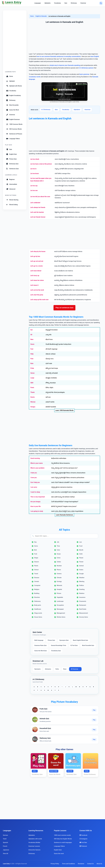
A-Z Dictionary (46, 110)
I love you (34, 478)
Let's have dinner (36, 271)
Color (58, 551)
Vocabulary (57, 3)
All (31, 335)
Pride (32, 369)
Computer (37, 586)
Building (37, 594)
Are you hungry (35, 502)
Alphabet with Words (14, 86)
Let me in (33, 169)
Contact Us (90, 865)
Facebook (83, 836)
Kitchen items (61, 618)
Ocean (59, 555)
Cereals (37, 582)
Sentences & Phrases (14, 134)
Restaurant (83, 606)
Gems (36, 547)
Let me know (35, 173)
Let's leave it (34, 285)
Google (81, 574)
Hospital (59, 590)
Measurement (83, 614)
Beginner (11, 179)
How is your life (36, 507)
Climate (59, 578)
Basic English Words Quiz (81, 641)
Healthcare (38, 610)
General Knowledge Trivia (59, 646)
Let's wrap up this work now (39, 300)
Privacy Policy (55, 865)
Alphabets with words (35, 840)
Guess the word (59, 854)
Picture (59, 594)
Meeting (82, 582)
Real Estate (83, 610)
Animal (81, 567)
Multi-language (39, 641)
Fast (32, 350)
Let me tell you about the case (40, 197)
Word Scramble (12, 105)
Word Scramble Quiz (88, 646)
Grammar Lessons (34, 847)
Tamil (5, 840)
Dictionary (74, 3)
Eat (31, 331)
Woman (33, 403)
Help (32, 355)
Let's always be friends (38, 207)
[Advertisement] (15, 42)
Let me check (35, 159)
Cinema (59, 574)
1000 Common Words (14, 124)
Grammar (83, 3)
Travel (36, 574)
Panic (32, 388)
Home (10, 76)
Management (61, 614)
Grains (81, 570)
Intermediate (12, 184)
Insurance (82, 598)
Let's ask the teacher (37, 212)
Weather (82, 578)
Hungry (33, 408)
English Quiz (12, 154)
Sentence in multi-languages (63, 843)
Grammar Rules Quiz (41, 646)
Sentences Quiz (13, 169)
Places (59, 570)
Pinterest (83, 847)
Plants (36, 567)
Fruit (36, 555)
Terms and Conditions (68, 865)
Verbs (57, 670)
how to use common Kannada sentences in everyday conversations (59, 56)
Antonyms (48, 670)
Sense (32, 374)
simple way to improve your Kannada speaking (65, 65)
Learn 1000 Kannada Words (64, 411)
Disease (37, 578)
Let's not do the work (37, 290)
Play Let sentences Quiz (64, 308)
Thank (33, 393)
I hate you (34, 474)
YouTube (83, 843)
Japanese (6, 851)
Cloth (81, 555)
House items (38, 618)
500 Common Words (14, 129)
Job (58, 543)
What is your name (37, 464)
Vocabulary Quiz (56, 652)
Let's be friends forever (38, 217)
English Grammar (13, 119)
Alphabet (11, 81)
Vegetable (60, 598)
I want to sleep (35, 493)
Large (32, 379)
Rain (32, 364)
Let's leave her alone (37, 280)
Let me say (34, 186)
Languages (38, 3)
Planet (81, 559)
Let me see (34, 190)
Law (80, 543)
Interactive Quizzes (34, 851)
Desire (33, 398)
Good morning (35, 459)
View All (5, 854)
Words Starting (12, 200)
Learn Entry (6, 865)
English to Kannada (41, 16)
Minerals (59, 586)
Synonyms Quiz (64, 641)
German (5, 836)
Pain (32, 359)
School (36, 570)
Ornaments (83, 602)
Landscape (60, 602)
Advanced (11, 189)
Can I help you (35, 483)
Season (37, 563)
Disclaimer (81, 865)
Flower (81, 563)
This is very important (38, 498)
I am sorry (34, 488)
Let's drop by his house (38, 251)
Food (81, 547)
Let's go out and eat (37, 261)
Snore (32, 345)
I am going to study (37, 512)
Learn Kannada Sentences (64, 516)
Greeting (82, 590)
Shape (36, 559)
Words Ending (12, 205)
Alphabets (47, 3)
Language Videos (13, 139)
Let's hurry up (35, 276)
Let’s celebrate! (35, 203)
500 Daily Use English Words (63, 840)
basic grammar (84, 74)
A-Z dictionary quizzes (86, 68)
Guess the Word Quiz (41, 652)
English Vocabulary (14, 95)
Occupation (60, 606)
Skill (32, 384)
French (5, 847)
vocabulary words (35, 77)
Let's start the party (37, 295)
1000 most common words (62, 836)
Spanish (5, 843)
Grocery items (84, 618)
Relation (82, 594)
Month (81, 551)
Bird (35, 551)
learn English (95, 56)
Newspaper (60, 610)
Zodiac (59, 563)
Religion (37, 590)
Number (59, 567)
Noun (65, 670)
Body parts (38, 606)
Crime (59, 559)
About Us (99, 865)
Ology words (38, 614)
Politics (82, 586)
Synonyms (37, 670)
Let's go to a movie (36, 266)
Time (58, 547)
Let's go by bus (35, 256)
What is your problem (37, 469)
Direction (37, 598)
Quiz (66, 3)
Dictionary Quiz (12, 164)
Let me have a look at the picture (41, 164)
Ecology (59, 582)
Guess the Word (13, 110)
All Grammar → (75, 670)
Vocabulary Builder (34, 843)
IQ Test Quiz (74, 646)
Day (35, 543)
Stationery (37, 602)
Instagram (83, 840)
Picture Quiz (11, 159)
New (32, 340)
